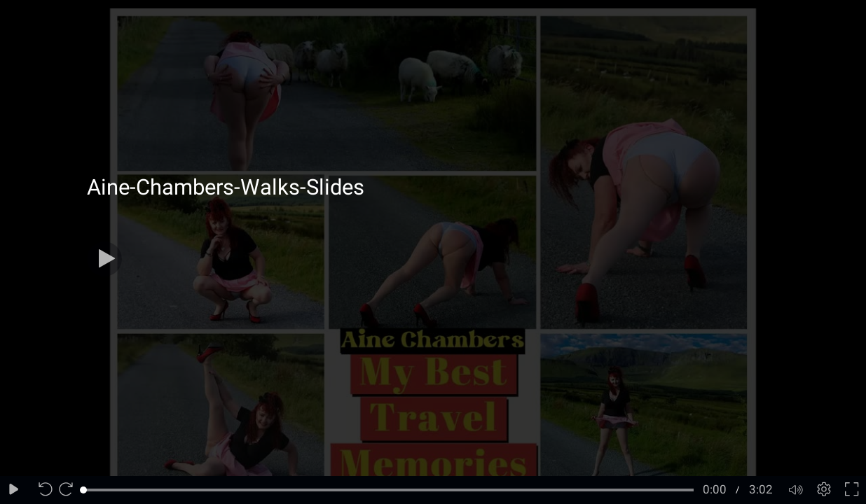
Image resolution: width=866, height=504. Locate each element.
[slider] (389, 490)
